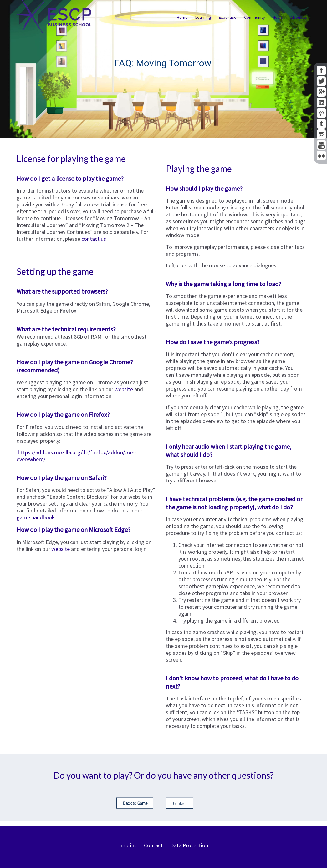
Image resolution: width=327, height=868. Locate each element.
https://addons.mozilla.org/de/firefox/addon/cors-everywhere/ (77, 456)
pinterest (321, 113)
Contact (153, 845)
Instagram (321, 134)
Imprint (128, 845)
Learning (203, 17)
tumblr (321, 124)
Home (182, 17)
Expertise (228, 17)
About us (299, 17)
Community (255, 17)
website (124, 389)
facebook (321, 71)
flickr (321, 156)
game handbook (36, 517)
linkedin (321, 102)
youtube (321, 145)
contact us (94, 239)
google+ (321, 92)
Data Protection (189, 845)
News (278, 17)
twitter (321, 81)
